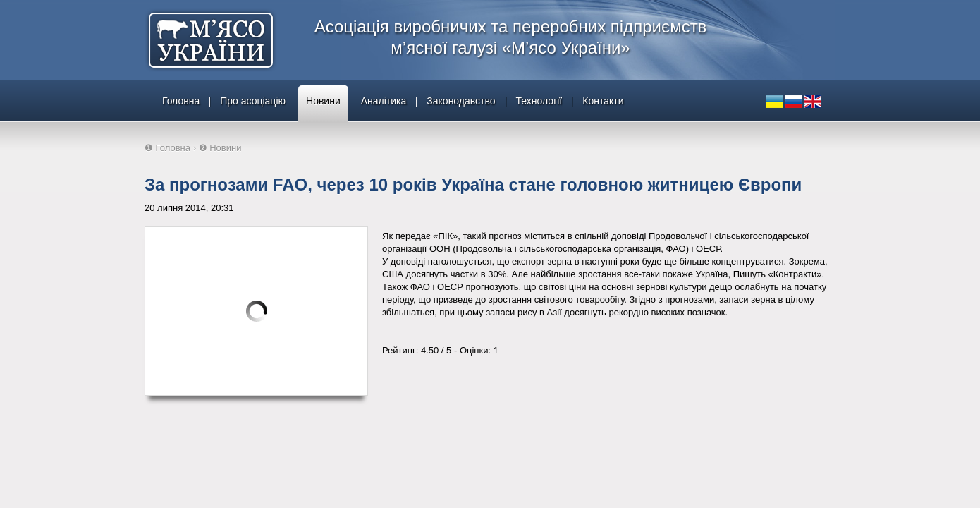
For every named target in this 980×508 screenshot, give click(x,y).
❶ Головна (167, 148)
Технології (539, 101)
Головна (181, 101)
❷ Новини (220, 148)
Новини (323, 101)
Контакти (603, 101)
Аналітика (384, 101)
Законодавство (461, 101)
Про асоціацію (253, 101)
